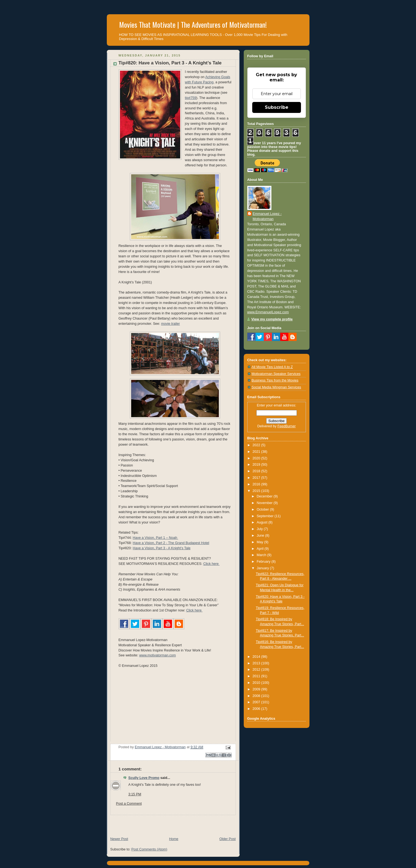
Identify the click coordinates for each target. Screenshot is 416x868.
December (265, 496)
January (263, 568)
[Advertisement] (171, 823)
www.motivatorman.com (157, 655)
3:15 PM (135, 794)
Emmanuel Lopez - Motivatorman (267, 216)
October (263, 510)
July (260, 529)
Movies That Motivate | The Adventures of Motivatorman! (193, 25)
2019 (257, 465)
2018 (257, 471)
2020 (257, 458)
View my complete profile (272, 319)
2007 (257, 702)
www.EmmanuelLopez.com (268, 312)
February (264, 562)
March (262, 555)
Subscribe (277, 107)
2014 (257, 657)
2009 (257, 689)
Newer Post (119, 839)
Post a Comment (129, 804)
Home (174, 839)
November (265, 503)
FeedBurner (287, 426)
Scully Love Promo (144, 778)
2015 (257, 491)
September (266, 516)
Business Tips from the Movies (275, 380)
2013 (257, 663)
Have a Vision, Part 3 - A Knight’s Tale (162, 548)
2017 (257, 478)
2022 (257, 445)
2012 (257, 670)
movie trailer (170, 324)
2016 (257, 484)
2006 (257, 709)
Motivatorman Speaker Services (276, 374)
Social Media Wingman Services (276, 387)
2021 (257, 452)
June (261, 536)
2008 (257, 696)
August (262, 522)
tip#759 (190, 98)
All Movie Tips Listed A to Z (272, 367)
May (260, 542)
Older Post (228, 839)
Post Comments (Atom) (149, 849)
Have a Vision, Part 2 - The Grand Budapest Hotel (171, 543)
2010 (257, 683)
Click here (211, 564)
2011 (257, 676)
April (261, 549)
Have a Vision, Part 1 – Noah (156, 538)
